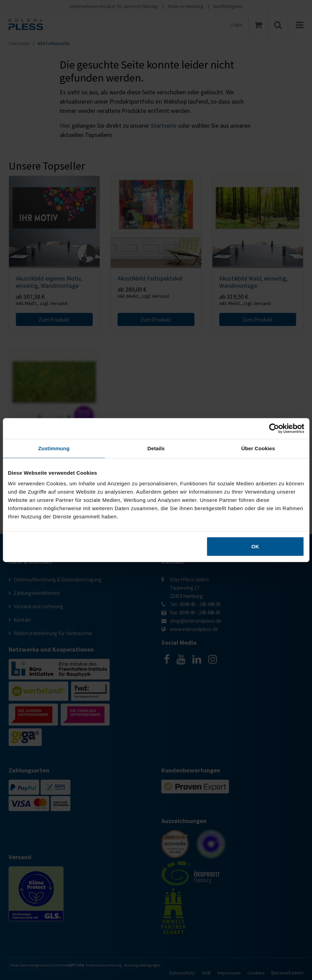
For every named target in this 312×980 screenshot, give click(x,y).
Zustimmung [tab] (54, 448)
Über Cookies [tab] (258, 448)
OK (255, 546)
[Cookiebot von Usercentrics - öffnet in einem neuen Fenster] (274, 428)
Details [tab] (156, 448)
